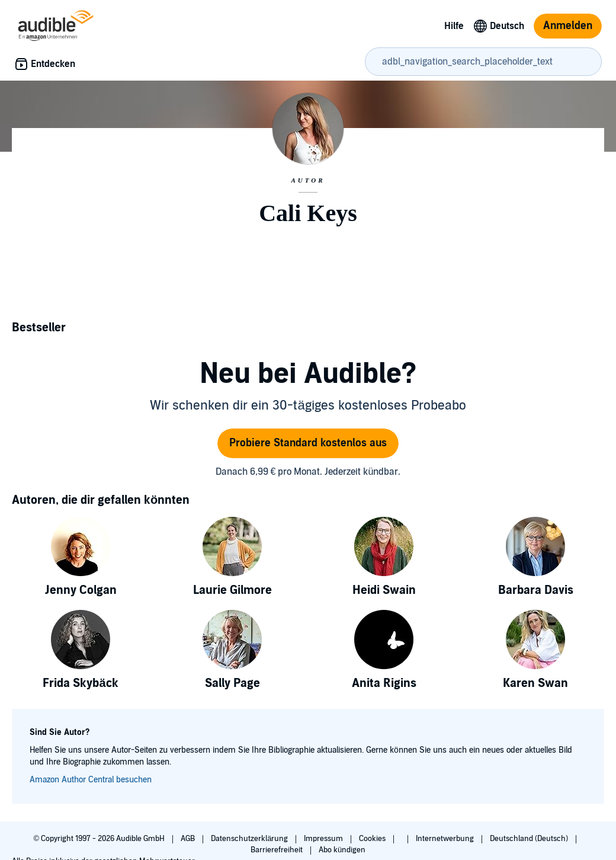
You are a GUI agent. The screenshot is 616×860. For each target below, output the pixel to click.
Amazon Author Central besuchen (91, 780)
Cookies (373, 839)
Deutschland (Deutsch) (530, 839)
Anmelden (568, 26)
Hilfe (454, 26)
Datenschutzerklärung (250, 839)
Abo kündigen (342, 850)
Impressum (324, 839)
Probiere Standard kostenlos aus (308, 443)
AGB (189, 839)
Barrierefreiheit (277, 850)
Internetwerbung (446, 839)
